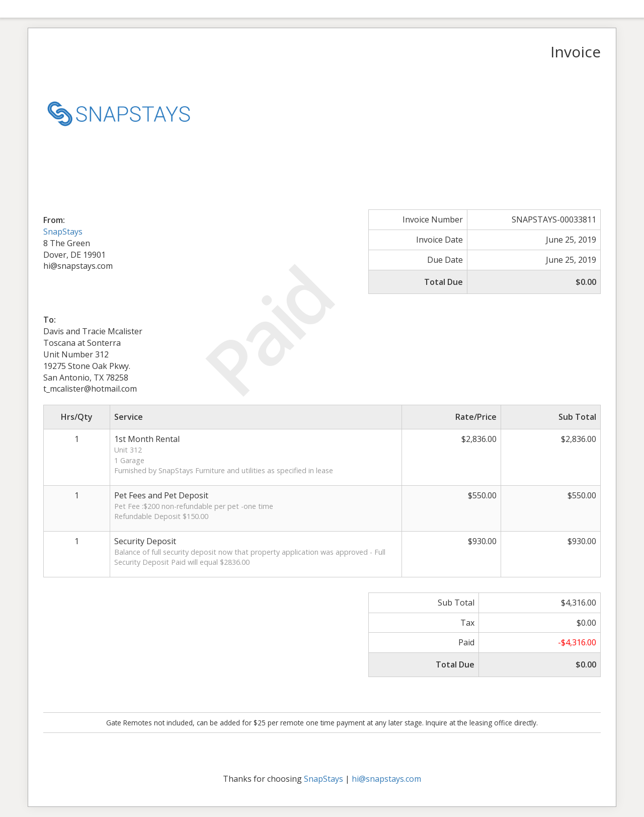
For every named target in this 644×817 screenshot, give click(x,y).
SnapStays (63, 232)
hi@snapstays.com (386, 779)
